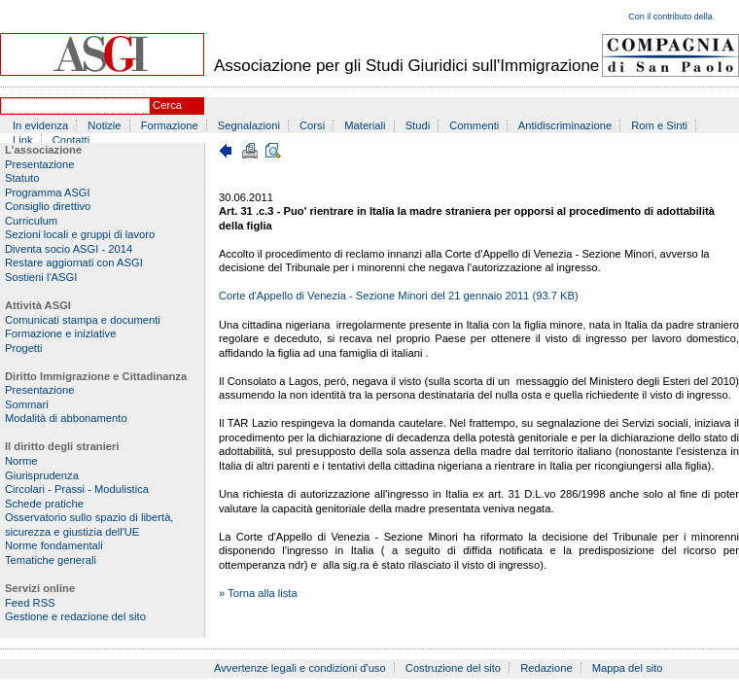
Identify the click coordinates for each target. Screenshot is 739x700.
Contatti (71, 140)
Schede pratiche (44, 504)
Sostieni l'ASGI (41, 277)
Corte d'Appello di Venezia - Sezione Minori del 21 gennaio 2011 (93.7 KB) (399, 296)
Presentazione (40, 164)
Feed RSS (30, 603)
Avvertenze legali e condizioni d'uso (300, 668)
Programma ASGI (48, 192)
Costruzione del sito (453, 668)
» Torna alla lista (258, 593)
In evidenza (40, 125)
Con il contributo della (670, 17)
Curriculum (31, 221)
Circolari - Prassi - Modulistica (77, 489)
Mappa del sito (628, 668)
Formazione (170, 125)
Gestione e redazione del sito (75, 616)
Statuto (22, 178)
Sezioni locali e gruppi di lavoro (80, 234)
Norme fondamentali (54, 545)
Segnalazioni (249, 125)
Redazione (546, 668)
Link (23, 140)
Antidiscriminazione (565, 125)
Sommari (27, 404)
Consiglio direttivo (48, 206)
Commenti (474, 125)
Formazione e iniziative (60, 333)
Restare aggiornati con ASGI (74, 262)
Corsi (312, 125)
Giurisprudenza (42, 475)
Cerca (167, 105)
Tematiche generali (51, 560)
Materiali (365, 125)
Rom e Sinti (659, 125)
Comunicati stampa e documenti (83, 320)
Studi (418, 125)
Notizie (104, 125)
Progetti (24, 348)
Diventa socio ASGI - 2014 (69, 249)
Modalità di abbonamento (66, 418)
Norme (21, 461)
